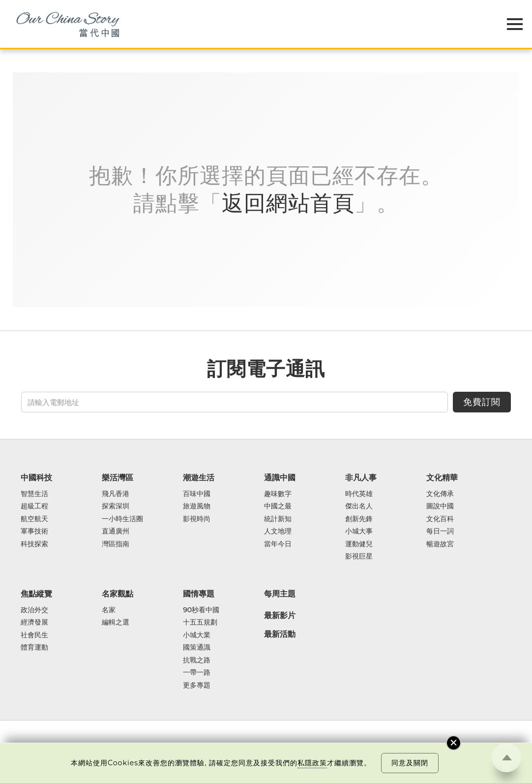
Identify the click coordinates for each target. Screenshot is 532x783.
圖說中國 (440, 506)
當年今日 (278, 544)
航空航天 (34, 519)
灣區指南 (116, 544)
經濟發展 (34, 622)
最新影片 (280, 616)
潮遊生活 (199, 477)
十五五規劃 (200, 622)
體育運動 (34, 647)
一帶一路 (197, 673)
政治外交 (34, 610)
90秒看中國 (201, 610)
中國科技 (36, 477)
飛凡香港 (116, 494)
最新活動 (280, 634)
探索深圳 (116, 506)
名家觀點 (118, 594)
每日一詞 (440, 531)
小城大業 (197, 635)
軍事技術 (34, 531)
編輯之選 (116, 622)
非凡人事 (361, 477)
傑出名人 (359, 506)
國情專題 (199, 594)
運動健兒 (359, 544)
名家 (109, 610)
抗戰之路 (197, 660)
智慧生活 (34, 494)
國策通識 (197, 647)
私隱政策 (312, 763)
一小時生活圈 (122, 519)
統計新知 (278, 519)
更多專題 (197, 685)
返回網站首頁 (288, 203)
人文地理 (278, 531)
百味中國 (197, 494)
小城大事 (359, 531)
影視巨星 (359, 556)
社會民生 (34, 635)
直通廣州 (116, 531)
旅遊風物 (197, 506)
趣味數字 (278, 494)
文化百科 (440, 519)
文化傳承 (440, 494)
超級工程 (34, 506)
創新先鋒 (359, 519)
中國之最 (278, 506)
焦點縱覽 (36, 594)
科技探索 (34, 544)
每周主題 (280, 594)
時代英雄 (359, 494)
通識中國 (280, 477)
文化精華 (442, 477)
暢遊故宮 (440, 544)
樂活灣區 (118, 477)
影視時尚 (197, 519)
